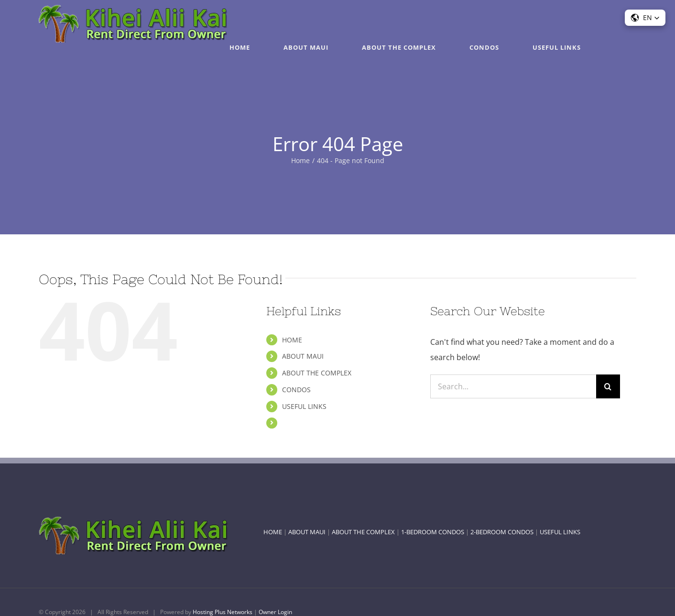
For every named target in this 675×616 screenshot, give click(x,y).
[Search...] (513, 386)
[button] (645, 18)
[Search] (608, 386)
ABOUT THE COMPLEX (317, 373)
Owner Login (275, 612)
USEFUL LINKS (304, 406)
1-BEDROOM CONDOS (433, 532)
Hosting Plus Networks (223, 612)
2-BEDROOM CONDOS (502, 532)
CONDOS (296, 390)
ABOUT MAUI (303, 356)
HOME (292, 340)
